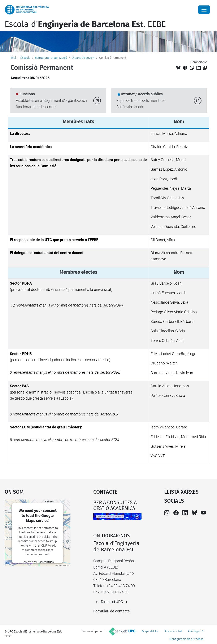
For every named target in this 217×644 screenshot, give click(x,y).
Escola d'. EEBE (85, 24)
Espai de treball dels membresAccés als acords (141, 100)
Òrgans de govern (83, 58)
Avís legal (194, 631)
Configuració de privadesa (187, 639)
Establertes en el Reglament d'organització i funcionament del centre (51, 100)
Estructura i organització (51, 58)
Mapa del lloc (150, 631)
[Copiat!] (205, 68)
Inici (13, 58)
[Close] (204, 10)
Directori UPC (112, 602)
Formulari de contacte (112, 611)
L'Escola (25, 58)
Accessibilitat (173, 631)
